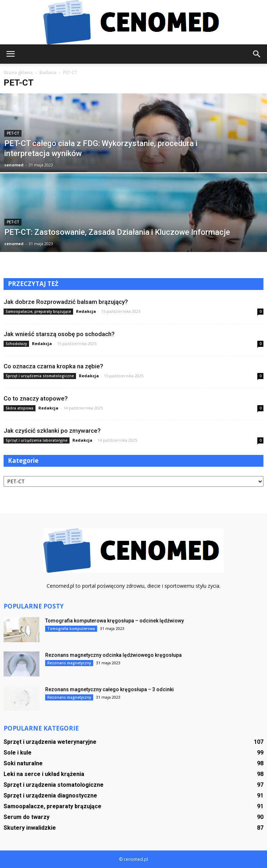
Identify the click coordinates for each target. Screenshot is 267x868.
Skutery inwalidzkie (30, 828)
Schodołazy (16, 344)
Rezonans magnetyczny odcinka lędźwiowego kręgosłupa (113, 655)
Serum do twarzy (27, 817)
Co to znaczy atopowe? (36, 398)
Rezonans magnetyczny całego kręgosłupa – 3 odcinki (109, 689)
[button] (257, 54)
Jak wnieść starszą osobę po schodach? (59, 334)
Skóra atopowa (20, 408)
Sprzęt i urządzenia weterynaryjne (50, 742)
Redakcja (86, 311)
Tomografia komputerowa (71, 629)
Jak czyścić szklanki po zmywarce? (52, 431)
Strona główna (18, 72)
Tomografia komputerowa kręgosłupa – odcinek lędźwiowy (115, 621)
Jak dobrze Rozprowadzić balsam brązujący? (66, 302)
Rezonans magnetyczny (69, 663)
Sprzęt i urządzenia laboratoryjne (37, 440)
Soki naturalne (23, 763)
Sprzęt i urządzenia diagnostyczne (50, 796)
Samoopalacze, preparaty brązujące (38, 311)
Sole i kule (18, 753)
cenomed (14, 165)
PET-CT (13, 133)
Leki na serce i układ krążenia (44, 774)
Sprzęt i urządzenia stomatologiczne (40, 376)
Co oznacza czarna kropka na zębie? (53, 366)
